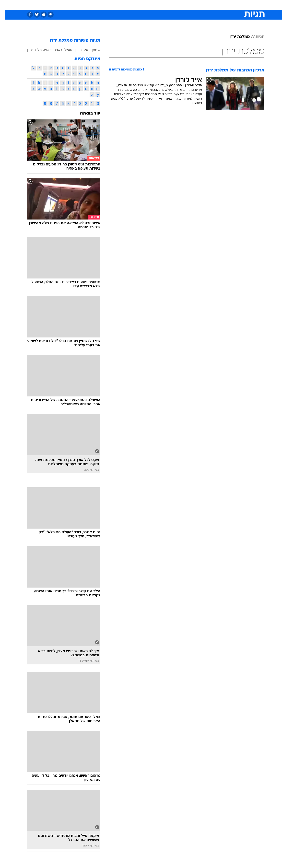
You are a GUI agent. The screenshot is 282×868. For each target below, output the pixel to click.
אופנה (87, 5)
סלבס (175, 5)
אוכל (150, 5)
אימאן (91, 50)
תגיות (255, 37)
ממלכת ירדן (235, 37)
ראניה (53, 50)
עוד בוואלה (86, 113)
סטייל (64, 50)
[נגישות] (7, 5)
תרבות (189, 5)
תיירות (120, 5)
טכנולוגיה (103, 5)
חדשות (219, 5)
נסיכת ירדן (77, 50)
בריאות (136, 5)
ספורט (204, 5)
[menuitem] (216, 5)
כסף (162, 5)
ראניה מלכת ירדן (35, 50)
